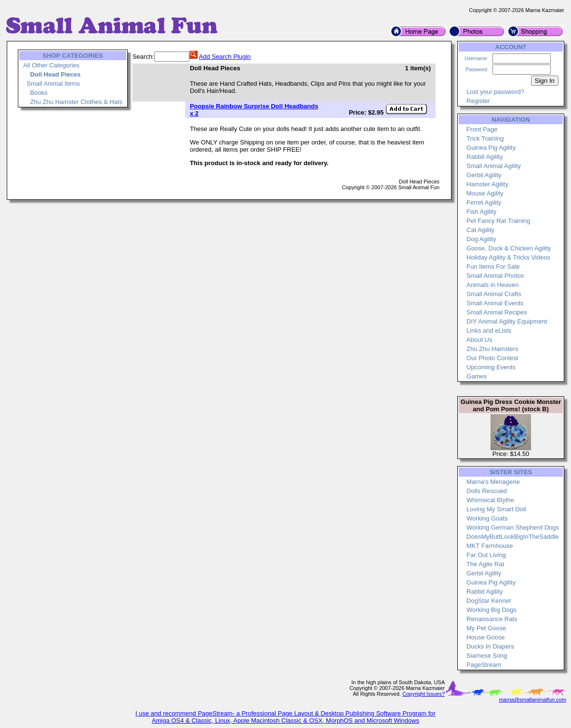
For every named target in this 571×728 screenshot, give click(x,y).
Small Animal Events (495, 303)
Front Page (482, 129)
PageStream (484, 665)
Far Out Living (486, 555)
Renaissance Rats (492, 619)
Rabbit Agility (485, 157)
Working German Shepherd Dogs (513, 527)
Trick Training (485, 138)
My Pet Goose (486, 628)
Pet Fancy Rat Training (498, 221)
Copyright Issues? (424, 694)
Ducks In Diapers (490, 646)
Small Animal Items (53, 84)
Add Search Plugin (225, 57)
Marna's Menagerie (493, 482)
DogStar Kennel (489, 601)
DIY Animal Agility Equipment (507, 321)
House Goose (486, 637)
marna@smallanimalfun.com (532, 700)
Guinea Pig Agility (491, 148)
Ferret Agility (484, 202)
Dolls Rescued (487, 491)
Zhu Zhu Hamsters (492, 349)
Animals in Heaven (492, 285)
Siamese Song (487, 656)
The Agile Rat (485, 564)
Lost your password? (495, 92)
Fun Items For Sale (493, 266)
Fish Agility (481, 212)
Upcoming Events (491, 367)
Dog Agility (481, 239)
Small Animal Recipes (497, 312)
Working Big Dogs (491, 610)
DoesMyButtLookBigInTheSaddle (513, 537)
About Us (479, 340)
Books (39, 93)
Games (477, 376)
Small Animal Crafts (494, 294)
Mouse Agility (485, 193)
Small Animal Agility (494, 166)
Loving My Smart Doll (496, 509)
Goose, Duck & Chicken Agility (509, 248)
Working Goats (487, 518)
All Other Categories (51, 65)
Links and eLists (489, 331)
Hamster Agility (487, 184)
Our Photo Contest (492, 358)
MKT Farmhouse (490, 546)
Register (478, 101)
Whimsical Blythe (490, 500)
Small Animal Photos (495, 276)
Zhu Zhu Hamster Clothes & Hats (76, 102)
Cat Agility (480, 230)
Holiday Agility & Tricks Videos (508, 257)
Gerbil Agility (484, 175)
